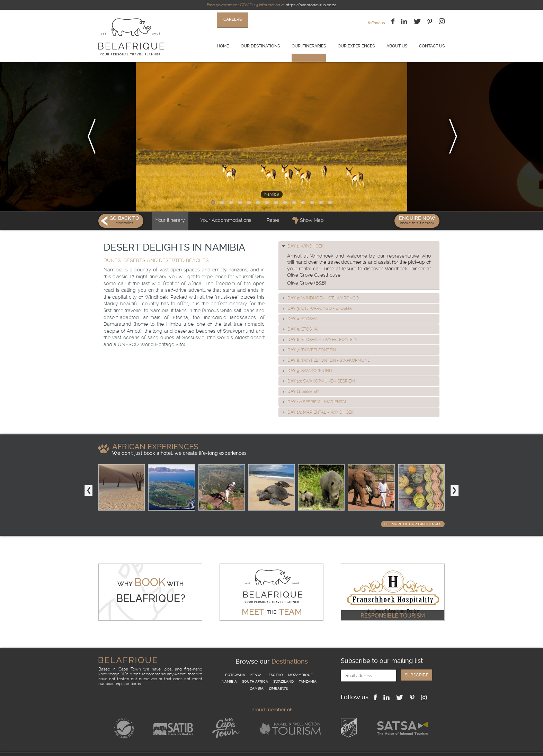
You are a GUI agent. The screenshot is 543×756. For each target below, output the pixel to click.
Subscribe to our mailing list (382, 647)
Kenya (256, 661)
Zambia (257, 675)
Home (223, 46)
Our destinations (260, 46)
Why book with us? (260, 748)
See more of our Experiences (413, 510)
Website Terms (192, 748)
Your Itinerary (170, 207)
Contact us (432, 46)
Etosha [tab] (299, 305)
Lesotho (275, 661)
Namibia (229, 668)
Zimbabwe (278, 675)
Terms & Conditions (118, 748)
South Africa (255, 668)
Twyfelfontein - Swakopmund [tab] (326, 347)
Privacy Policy (157, 748)
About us (397, 46)
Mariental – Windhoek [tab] (317, 399)
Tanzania (308, 668)
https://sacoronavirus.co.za (311, 5)
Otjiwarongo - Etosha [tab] (316, 295)
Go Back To (121, 207)
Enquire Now (417, 207)
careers (233, 19)
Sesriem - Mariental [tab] (314, 388)
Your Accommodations (226, 207)
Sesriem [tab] (300, 378)
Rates (273, 207)
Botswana (235, 661)
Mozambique (300, 661)
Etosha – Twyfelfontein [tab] (319, 326)
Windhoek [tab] (302, 233)
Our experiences (356, 46)
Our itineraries (309, 46)
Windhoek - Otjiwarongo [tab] (320, 285)
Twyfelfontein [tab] (308, 336)
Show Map (312, 207)
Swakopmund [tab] (306, 357)
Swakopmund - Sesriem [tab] (318, 368)
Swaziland (283, 668)
